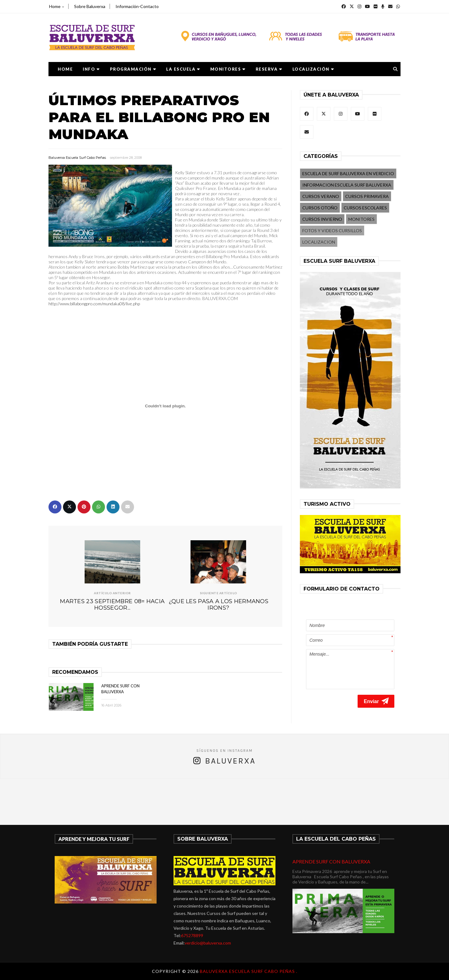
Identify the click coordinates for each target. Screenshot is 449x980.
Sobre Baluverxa (90, 6)
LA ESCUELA (183, 69)
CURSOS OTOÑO (320, 208)
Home (57, 6)
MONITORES (228, 69)
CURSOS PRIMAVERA (367, 196)
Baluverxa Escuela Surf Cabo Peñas (77, 158)
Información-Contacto (137, 6)
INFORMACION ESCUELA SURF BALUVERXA (347, 185)
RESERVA (269, 69)
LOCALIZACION (319, 242)
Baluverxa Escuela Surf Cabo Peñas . (249, 971)
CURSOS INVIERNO (322, 219)
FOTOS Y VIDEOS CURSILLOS (332, 231)
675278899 (192, 935)
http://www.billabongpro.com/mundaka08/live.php (94, 304)
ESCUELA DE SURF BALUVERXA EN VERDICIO (348, 173)
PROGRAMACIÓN (133, 69)
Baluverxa (230, 761)
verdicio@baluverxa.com (208, 943)
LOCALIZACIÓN (313, 69)
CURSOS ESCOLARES (365, 208)
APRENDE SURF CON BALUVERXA (331, 861)
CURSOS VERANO (321, 196)
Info (91, 69)
